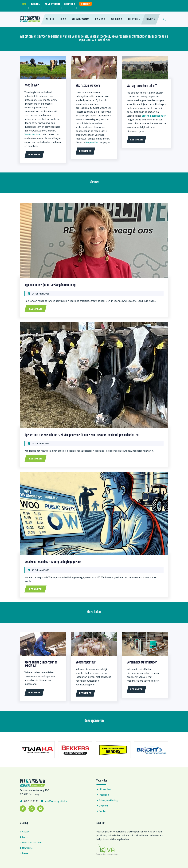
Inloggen (104, 795)
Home (23, 4)
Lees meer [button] (34, 154)
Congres (151, 19)
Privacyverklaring (108, 800)
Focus (63, 19)
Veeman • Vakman (81, 19)
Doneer (86, 4)
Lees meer (35, 309)
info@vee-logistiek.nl (56, 801)
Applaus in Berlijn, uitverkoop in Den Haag (50, 285)
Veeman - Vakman (32, 842)
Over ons (100, 19)
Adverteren (52, 4)
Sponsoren (116, 19)
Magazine (27, 848)
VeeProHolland (33, 134)
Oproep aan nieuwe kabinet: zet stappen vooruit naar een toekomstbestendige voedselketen (82, 435)
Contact (70, 4)
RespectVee (92, 142)
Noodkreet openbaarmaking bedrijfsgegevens (53, 562)
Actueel (50, 19)
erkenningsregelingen (154, 116)
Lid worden (134, 19)
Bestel (36, 4)
